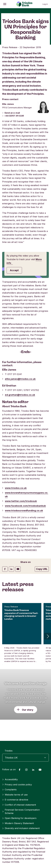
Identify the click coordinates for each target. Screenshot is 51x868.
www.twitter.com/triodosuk (21, 501)
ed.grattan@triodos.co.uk (20, 395)
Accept (14, 270)
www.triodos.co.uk (16, 488)
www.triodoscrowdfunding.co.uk (24, 511)
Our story (28, 710)
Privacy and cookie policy (17, 785)
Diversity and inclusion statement (21, 828)
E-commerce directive (15, 800)
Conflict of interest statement (19, 805)
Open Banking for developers (19, 818)
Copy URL (42, 569)
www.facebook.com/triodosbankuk (25, 506)
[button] (48, 636)
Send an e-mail (11, 113)
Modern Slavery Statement (18, 823)
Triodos (9, 751)
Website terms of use (15, 795)
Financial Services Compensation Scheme (21, 811)
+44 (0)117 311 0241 (13, 116)
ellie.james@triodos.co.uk (20, 379)
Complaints (9, 790)
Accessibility (10, 779)
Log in (45, 4)
